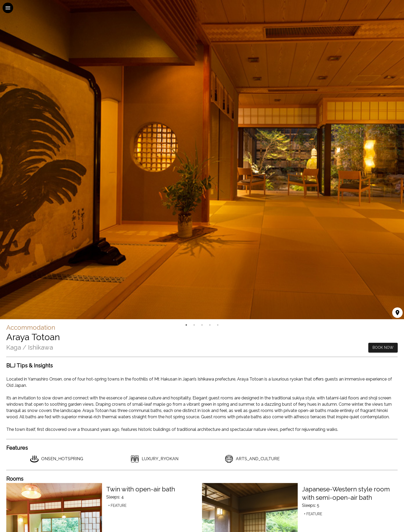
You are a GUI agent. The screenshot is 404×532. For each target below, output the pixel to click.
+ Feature (117, 506)
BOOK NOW (383, 348)
